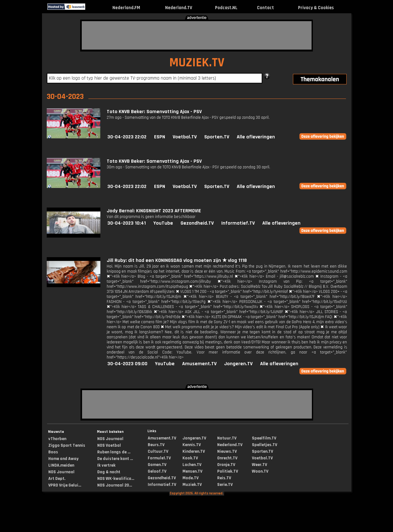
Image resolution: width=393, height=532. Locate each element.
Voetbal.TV (185, 137)
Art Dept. (57, 479)
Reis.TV (224, 478)
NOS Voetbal (109, 445)
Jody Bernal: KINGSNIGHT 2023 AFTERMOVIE (154, 211)
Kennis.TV (192, 445)
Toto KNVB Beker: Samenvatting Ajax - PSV (154, 112)
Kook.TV (190, 458)
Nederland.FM (126, 8)
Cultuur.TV (158, 451)
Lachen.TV (192, 465)
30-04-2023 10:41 (127, 223)
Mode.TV (191, 478)
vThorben (57, 439)
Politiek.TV (228, 471)
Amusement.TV (199, 364)
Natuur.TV (227, 438)
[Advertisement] (197, 35)
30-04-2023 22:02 (127, 137)
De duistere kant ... (115, 459)
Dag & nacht (109, 472)
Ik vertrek (106, 465)
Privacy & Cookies (316, 8)
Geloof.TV (157, 471)
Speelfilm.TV (264, 438)
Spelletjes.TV (265, 445)
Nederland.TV (179, 8)
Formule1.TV (159, 458)
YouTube (163, 223)
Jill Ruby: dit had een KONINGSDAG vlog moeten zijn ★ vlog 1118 (177, 260)
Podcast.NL (226, 8)
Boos (53, 452)
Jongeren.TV (238, 364)
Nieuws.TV (227, 451)
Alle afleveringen (256, 137)
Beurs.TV (156, 445)
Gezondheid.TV (197, 223)
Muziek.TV (192, 485)
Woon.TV (260, 471)
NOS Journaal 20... (115, 485)
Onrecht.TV (227, 458)
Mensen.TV (192, 471)
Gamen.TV (157, 465)
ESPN (160, 137)
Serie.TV (225, 485)
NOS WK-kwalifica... (116, 479)
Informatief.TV (238, 223)
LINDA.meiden (61, 465)
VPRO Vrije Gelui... (65, 485)
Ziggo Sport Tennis (67, 445)
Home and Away (63, 459)
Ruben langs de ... (114, 452)
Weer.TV (259, 465)
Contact (265, 8)
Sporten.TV (217, 137)
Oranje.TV (226, 465)
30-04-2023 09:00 (127, 364)
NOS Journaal (61, 472)
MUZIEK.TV (197, 63)
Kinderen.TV (194, 451)
